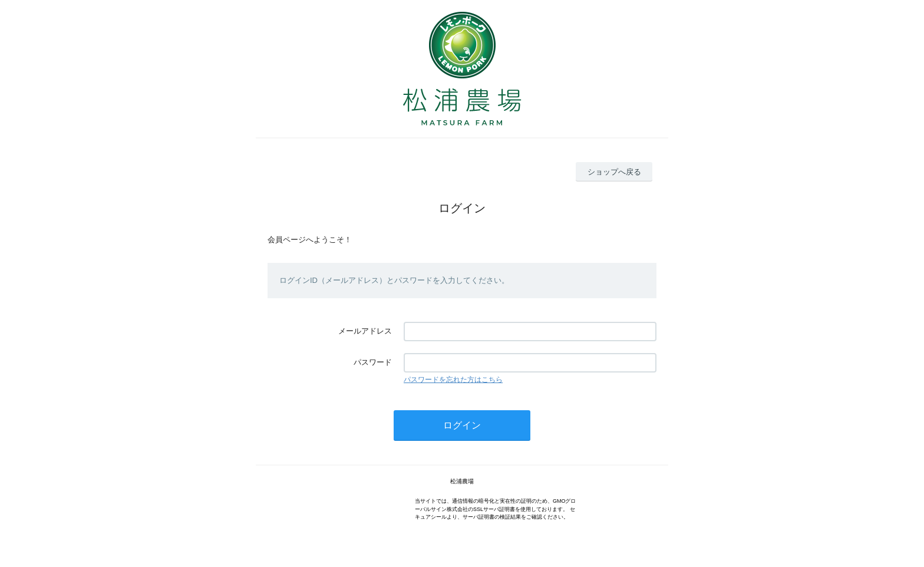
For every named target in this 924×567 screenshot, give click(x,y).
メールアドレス (365, 331)
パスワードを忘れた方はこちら (453, 380)
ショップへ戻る (614, 172)
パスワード (373, 362)
